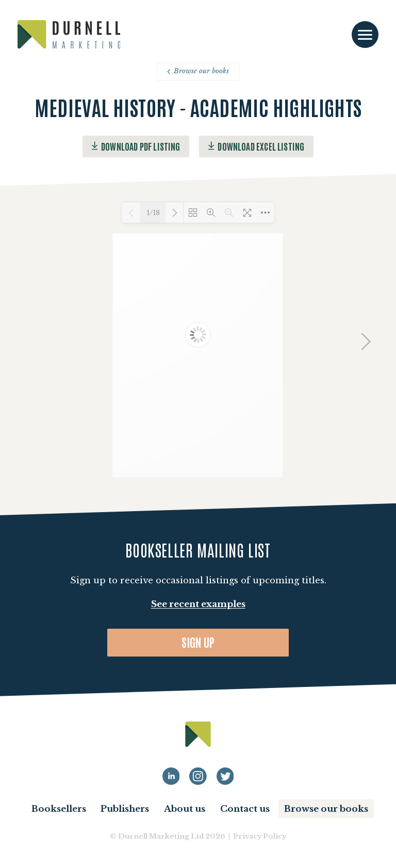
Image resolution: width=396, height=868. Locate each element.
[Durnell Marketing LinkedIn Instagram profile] (198, 776)
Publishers (125, 809)
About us (185, 809)
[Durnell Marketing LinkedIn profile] (171, 776)
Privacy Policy (260, 836)
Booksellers (59, 809)
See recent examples (198, 604)
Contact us (245, 809)
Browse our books (198, 71)
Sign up (198, 642)
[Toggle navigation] (365, 35)
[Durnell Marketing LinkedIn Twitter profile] (225, 776)
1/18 (153, 213)
